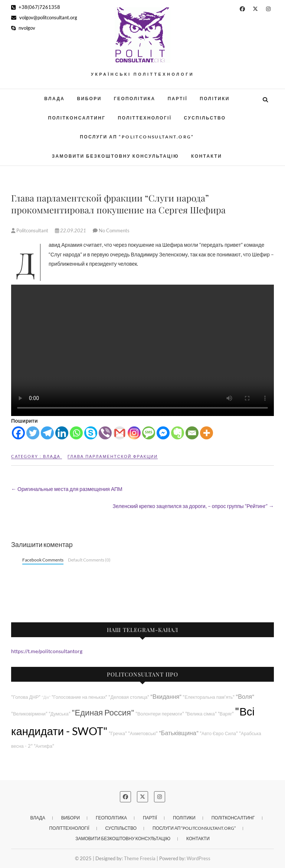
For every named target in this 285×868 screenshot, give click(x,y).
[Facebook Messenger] (163, 433)
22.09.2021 (71, 230)
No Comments (114, 230)
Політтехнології (145, 118)
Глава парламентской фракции (113, 456)
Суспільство (205, 118)
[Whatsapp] (76, 433)
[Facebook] (18, 433)
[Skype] (91, 433)
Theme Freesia (140, 858)
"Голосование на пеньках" (80, 697)
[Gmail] (120, 433)
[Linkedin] (62, 433)
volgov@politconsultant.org (44, 17)
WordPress (199, 858)
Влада (54, 99)
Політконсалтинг (77, 118)
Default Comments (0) (89, 560)
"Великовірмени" (29, 714)
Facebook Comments (43, 560)
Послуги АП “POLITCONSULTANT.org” (137, 137)
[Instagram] (134, 433)
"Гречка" (118, 733)
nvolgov (23, 28)
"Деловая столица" (129, 697)
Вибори (89, 99)
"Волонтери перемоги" (160, 714)
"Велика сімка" (201, 714)
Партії (178, 99)
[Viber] (105, 433)
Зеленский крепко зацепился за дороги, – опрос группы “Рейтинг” (193, 506)
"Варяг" (226, 714)
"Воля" (245, 696)
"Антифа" (44, 746)
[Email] (192, 433)
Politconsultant (30, 230)
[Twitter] (33, 433)
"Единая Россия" (103, 712)
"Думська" (60, 714)
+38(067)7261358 (36, 7)
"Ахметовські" (143, 733)
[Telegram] (47, 433)
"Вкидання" (166, 696)
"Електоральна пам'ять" (209, 697)
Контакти (207, 156)
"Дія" (46, 697)
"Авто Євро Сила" (219, 733)
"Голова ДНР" (26, 697)
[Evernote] (178, 433)
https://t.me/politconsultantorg (47, 651)
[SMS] (149, 433)
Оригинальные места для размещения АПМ (67, 489)
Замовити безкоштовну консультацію (115, 156)
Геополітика (135, 99)
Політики (215, 99)
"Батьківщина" (179, 733)
